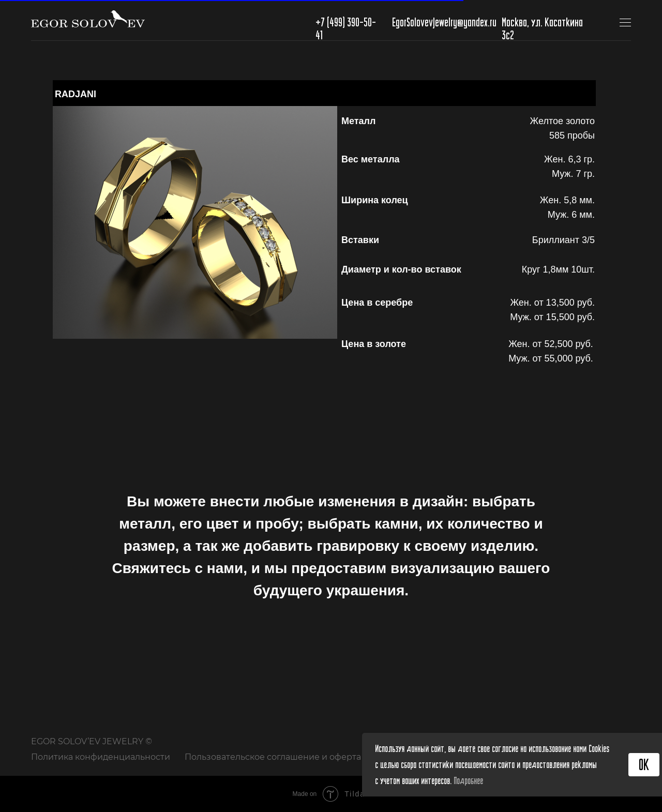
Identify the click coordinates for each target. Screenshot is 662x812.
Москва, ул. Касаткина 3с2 (542, 28)
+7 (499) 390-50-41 (346, 28)
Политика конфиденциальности (101, 757)
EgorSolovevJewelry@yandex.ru (444, 22)
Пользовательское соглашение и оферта (273, 757)
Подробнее (468, 780)
